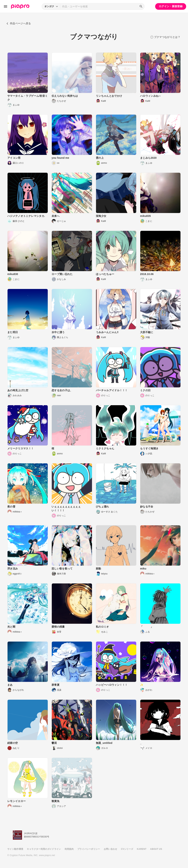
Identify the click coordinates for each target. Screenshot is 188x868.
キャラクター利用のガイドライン (44, 849)
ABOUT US (156, 849)
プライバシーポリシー (89, 849)
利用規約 (69, 849)
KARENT (142, 849)
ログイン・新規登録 (171, 6)
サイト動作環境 (15, 849)
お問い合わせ (111, 849)
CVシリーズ (127, 849)
